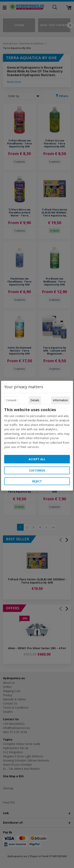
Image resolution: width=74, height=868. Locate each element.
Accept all (37, 459)
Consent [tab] (11, 400)
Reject (37, 481)
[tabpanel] (37, 428)
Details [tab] (35, 400)
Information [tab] (60, 400)
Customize (37, 470)
